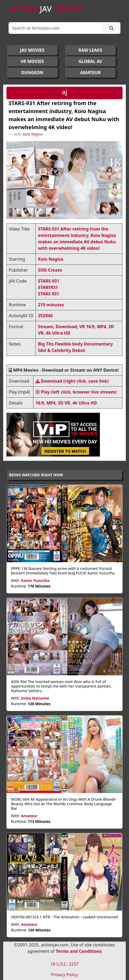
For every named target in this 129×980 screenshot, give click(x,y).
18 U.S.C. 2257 (65, 964)
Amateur (29, 816)
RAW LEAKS (90, 50)
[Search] (56, 28)
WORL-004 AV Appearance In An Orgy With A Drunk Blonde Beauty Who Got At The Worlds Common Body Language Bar (63, 804)
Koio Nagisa (33, 134)
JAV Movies (32, 50)
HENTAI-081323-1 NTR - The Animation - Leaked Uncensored (65, 917)
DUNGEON (32, 73)
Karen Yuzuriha (35, 580)
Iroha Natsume (35, 698)
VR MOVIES (32, 61)
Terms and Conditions (79, 951)
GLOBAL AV (90, 61)
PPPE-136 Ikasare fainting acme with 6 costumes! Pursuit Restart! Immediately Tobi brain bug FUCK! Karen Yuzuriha (63, 571)
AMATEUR (90, 73)
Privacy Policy (64, 975)
